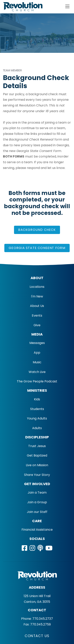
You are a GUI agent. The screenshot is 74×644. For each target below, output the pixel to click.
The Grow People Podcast (37, 381)
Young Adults (37, 418)
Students (37, 409)
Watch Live (37, 372)
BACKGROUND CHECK (37, 230)
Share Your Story (37, 475)
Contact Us (37, 636)
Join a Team (37, 493)
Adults (37, 428)
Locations (37, 287)
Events (37, 315)
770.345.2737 (43, 619)
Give (37, 325)
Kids (37, 399)
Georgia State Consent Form (37, 248)
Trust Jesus (37, 446)
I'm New (37, 296)
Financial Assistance (37, 530)
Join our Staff (37, 512)
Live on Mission (37, 465)
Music (37, 362)
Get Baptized (37, 455)
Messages (37, 343)
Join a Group (37, 502)
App (37, 353)
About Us (37, 306)
